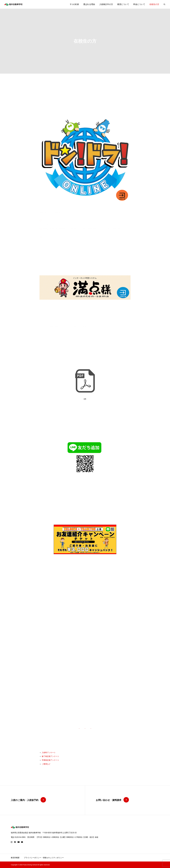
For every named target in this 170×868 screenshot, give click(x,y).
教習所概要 (15, 858)
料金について (139, 4)
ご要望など (46, 764)
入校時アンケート (49, 753)
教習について (123, 4)
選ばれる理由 (89, 4)
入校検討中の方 (106, 4)
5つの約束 (74, 4)
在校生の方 (154, 4)
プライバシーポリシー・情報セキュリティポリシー (44, 858)
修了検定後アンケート (50, 756)
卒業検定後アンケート (50, 760)
